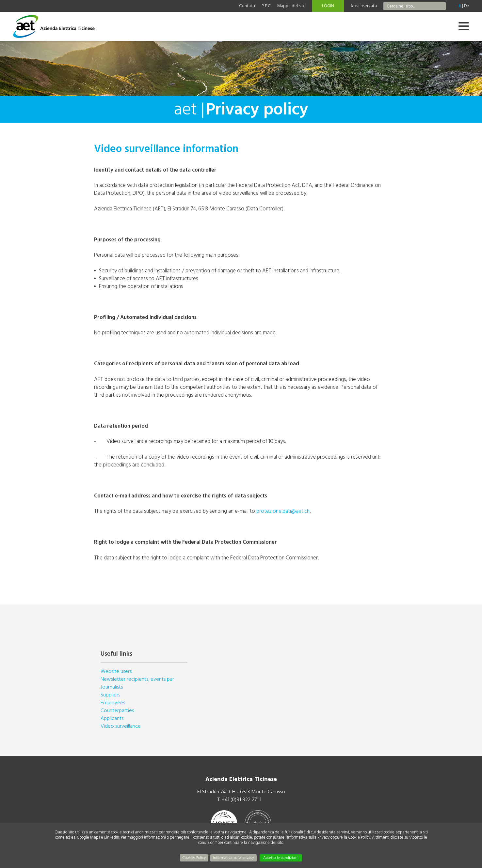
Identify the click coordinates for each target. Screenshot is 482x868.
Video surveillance (121, 726)
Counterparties (117, 710)
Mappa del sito (291, 6)
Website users (116, 671)
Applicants (112, 718)
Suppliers (110, 695)
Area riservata (364, 6)
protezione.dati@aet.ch (283, 511)
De (466, 6)
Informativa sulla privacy (233, 858)
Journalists (112, 687)
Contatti (247, 6)
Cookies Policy (194, 858)
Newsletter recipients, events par (137, 679)
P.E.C (266, 6)
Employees (113, 703)
